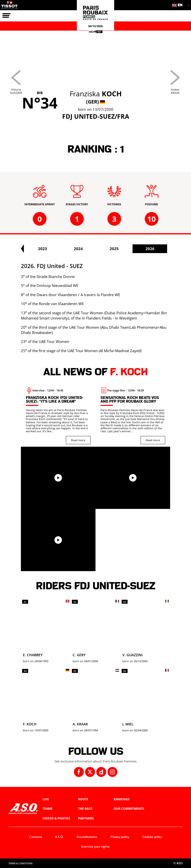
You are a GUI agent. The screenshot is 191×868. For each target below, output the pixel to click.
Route (83, 799)
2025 (159, 249)
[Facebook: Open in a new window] (79, 772)
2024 (124, 249)
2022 (52, 249)
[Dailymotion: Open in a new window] (101, 772)
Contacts (36, 837)
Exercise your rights (95, 846)
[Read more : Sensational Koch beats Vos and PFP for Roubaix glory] (133, 416)
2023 (88, 249)
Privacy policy (120, 837)
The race (85, 809)
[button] (179, 5)
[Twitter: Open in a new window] (90, 772)
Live (46, 799)
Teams (48, 809)
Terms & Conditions (21, 863)
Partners (86, 818)
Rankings (122, 799)
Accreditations (87, 837)
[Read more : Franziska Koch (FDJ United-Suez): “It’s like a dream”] (58, 416)
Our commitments (129, 809)
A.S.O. (59, 837)
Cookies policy (152, 837)
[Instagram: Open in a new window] (112, 772)
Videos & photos (56, 818)
